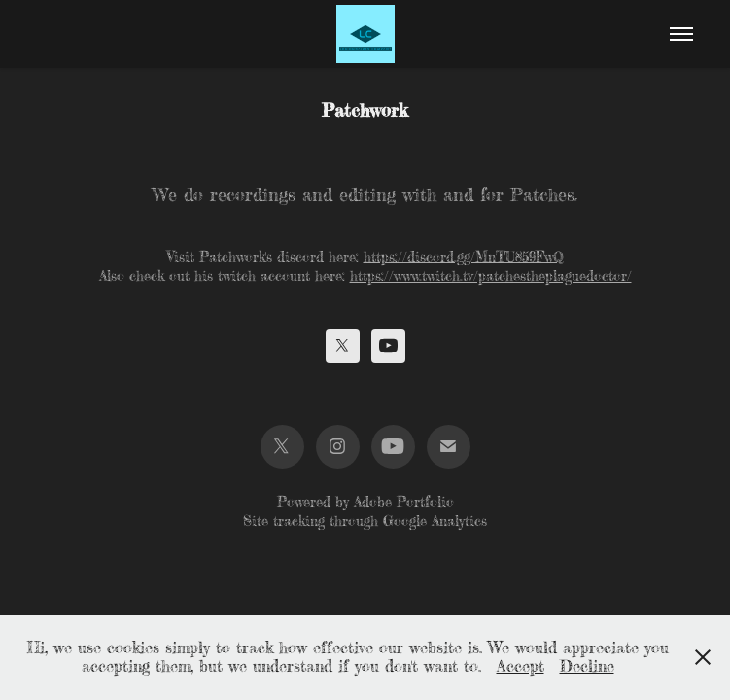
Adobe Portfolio (404, 502)
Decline (587, 666)
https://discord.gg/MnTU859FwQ (464, 257)
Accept (521, 666)
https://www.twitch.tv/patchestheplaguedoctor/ (491, 276)
